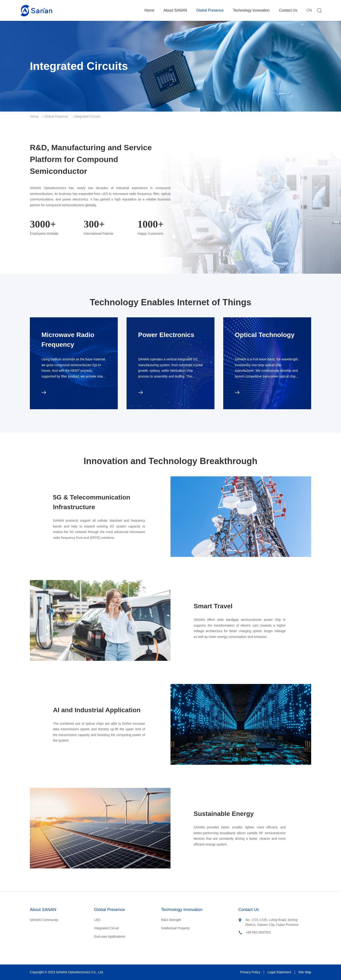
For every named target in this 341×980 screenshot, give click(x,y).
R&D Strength (171, 920)
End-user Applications (110, 936)
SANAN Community (44, 920)
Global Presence (210, 10)
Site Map (305, 972)
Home (149, 10)
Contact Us (288, 10)
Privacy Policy (250, 972)
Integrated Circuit (106, 928)
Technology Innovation (251, 10)
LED (97, 920)
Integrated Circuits (87, 116)
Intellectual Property (175, 928)
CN (309, 10)
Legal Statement (279, 972)
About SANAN (175, 10)
